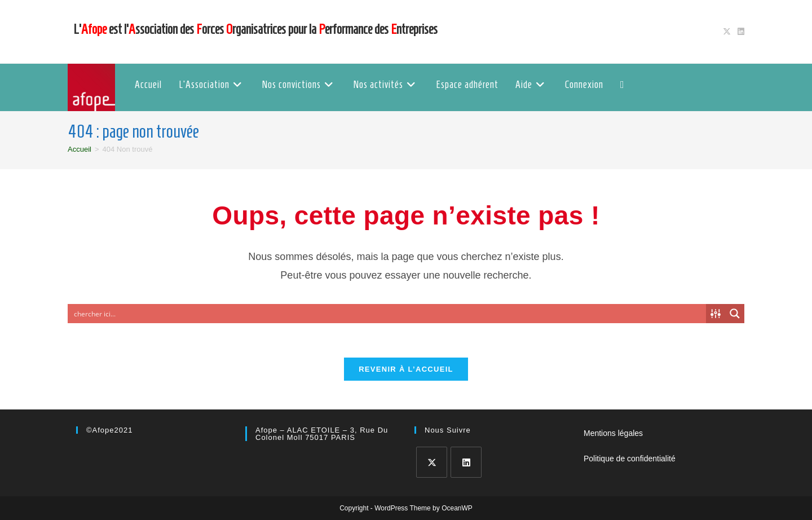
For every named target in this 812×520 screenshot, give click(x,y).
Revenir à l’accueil (406, 369)
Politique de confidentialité (630, 459)
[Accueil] (80, 149)
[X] (432, 462)
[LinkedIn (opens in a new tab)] (739, 32)
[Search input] (387, 314)
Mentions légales (613, 433)
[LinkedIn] (466, 462)
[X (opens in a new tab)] (727, 32)
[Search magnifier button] (735, 314)
